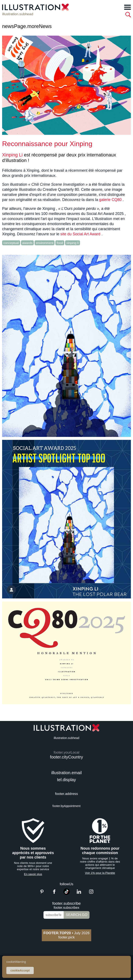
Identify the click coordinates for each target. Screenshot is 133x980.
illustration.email (66, 773)
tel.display (66, 780)
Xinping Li (12, 155)
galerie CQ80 (110, 200)
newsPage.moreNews (27, 26)
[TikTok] (67, 894)
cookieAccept (20, 970)
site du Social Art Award (80, 234)
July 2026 (66, 933)
